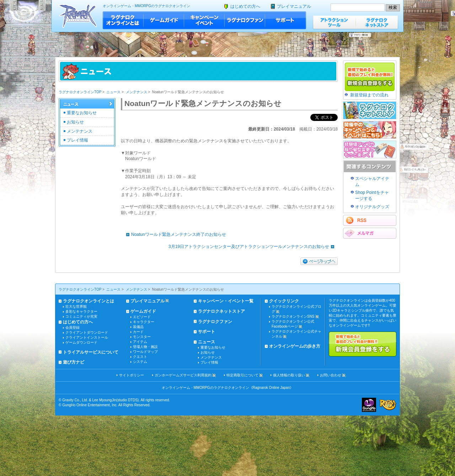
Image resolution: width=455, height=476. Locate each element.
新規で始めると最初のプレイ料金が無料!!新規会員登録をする (363, 344)
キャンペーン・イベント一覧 (226, 301)
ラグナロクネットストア (377, 22)
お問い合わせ (331, 375)
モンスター (142, 337)
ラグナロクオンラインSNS (293, 316)
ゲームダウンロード (81, 342)
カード (138, 332)
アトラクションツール (334, 22)
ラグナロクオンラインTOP (80, 92)
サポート (286, 20)
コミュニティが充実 (81, 316)
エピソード (142, 317)
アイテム (140, 342)
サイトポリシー (132, 375)
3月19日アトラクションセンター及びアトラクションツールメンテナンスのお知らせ (253, 247)
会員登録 (73, 327)
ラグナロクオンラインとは (123, 20)
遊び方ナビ (74, 362)
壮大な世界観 (76, 306)
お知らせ (75, 122)
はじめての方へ (245, 6)
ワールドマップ (145, 352)
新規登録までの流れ (369, 95)
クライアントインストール (87, 337)
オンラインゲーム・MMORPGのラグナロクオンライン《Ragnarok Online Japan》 (228, 388)
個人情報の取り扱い (289, 375)
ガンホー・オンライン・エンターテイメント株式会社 (369, 405)
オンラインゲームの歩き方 (295, 346)
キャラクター (144, 322)
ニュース (113, 92)
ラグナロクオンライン (78, 16)
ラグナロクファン (245, 20)
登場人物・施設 (145, 347)
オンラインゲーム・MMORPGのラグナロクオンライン (146, 6)
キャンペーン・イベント (204, 20)
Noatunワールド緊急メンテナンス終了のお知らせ (174, 234)
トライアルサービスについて (91, 352)
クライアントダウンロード (87, 332)
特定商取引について (242, 375)
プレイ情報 (77, 140)
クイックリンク (284, 301)
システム (140, 362)
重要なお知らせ (82, 113)
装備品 (138, 327)
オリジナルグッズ (372, 207)
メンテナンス (136, 92)
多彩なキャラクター (81, 311)
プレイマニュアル (294, 6)
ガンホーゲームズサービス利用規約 (183, 375)
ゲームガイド (164, 20)
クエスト (140, 357)
